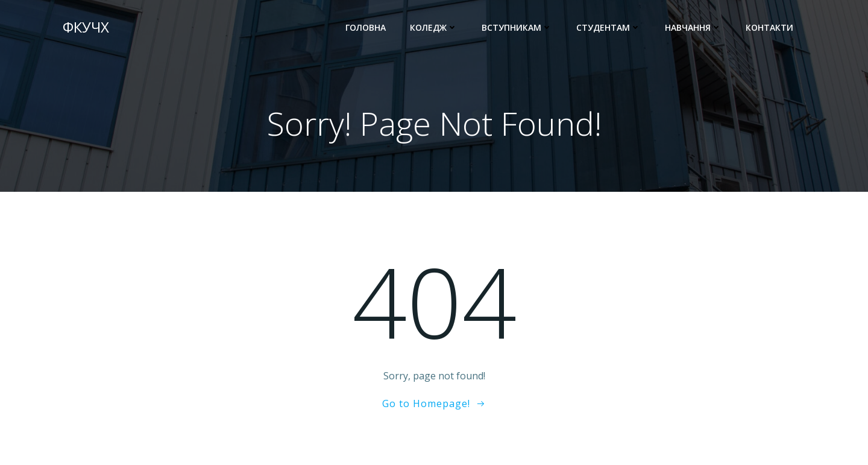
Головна (366, 27)
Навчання (693, 27)
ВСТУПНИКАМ (517, 27)
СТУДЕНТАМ (609, 27)
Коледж (434, 27)
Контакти (769, 27)
